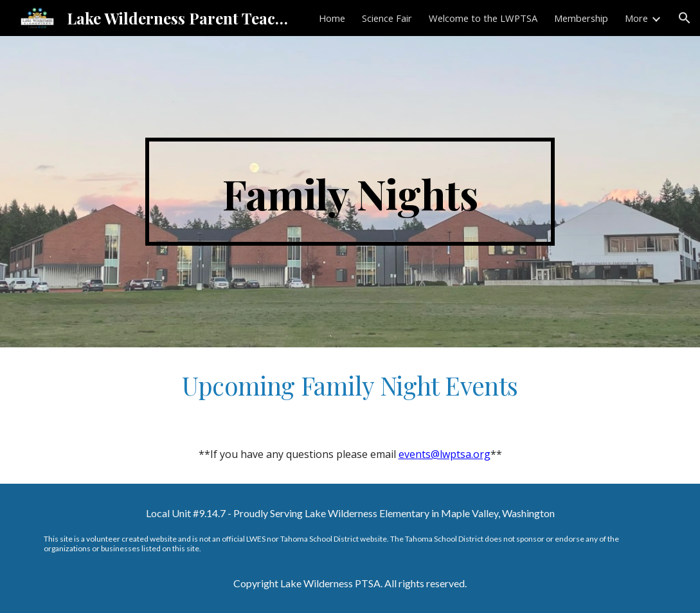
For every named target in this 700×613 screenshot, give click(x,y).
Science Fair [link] (387, 18)
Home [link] (332, 18)
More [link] (636, 18)
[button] (685, 18)
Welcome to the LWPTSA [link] (483, 18)
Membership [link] (581, 18)
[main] (350, 192)
